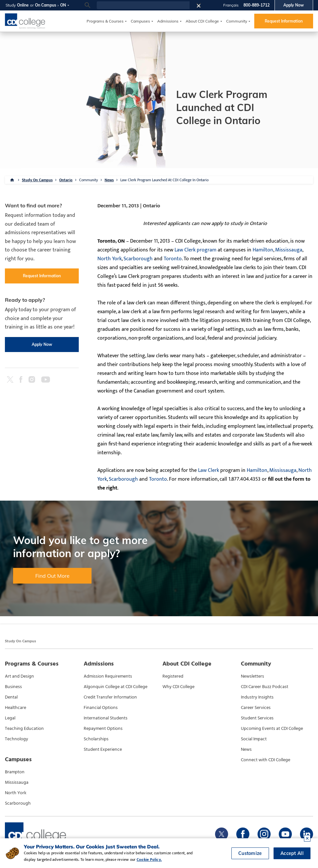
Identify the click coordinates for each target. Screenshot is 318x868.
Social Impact (254, 739)
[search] (143, 5)
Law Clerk (209, 470)
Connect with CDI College (266, 760)
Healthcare (16, 708)
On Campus (46, 5)
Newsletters (252, 676)
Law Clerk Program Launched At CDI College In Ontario (164, 180)
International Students (106, 718)
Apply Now (294, 5)
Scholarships (96, 739)
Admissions (168, 21)
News (109, 180)
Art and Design (19, 676)
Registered (173, 676)
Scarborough (138, 259)
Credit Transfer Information (110, 697)
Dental (11, 697)
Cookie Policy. (149, 860)
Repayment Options (103, 729)
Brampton (15, 772)
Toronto (173, 259)
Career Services (256, 708)
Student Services (257, 718)
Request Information (284, 21)
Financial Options (101, 708)
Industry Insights (257, 697)
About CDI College (202, 21)
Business (13, 687)
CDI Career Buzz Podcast (265, 687)
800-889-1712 (257, 5)
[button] (201, 5)
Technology (17, 739)
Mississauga (289, 250)
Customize (250, 853)
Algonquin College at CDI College (116, 687)
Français (231, 5)
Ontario (66, 180)
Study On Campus (37, 180)
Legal (10, 718)
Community (237, 21)
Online (23, 5)
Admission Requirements (108, 676)
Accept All (292, 853)
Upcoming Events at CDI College (272, 729)
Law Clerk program (195, 250)
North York (109, 259)
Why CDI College (178, 687)
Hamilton (263, 250)
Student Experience (103, 749)
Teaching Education (24, 729)
